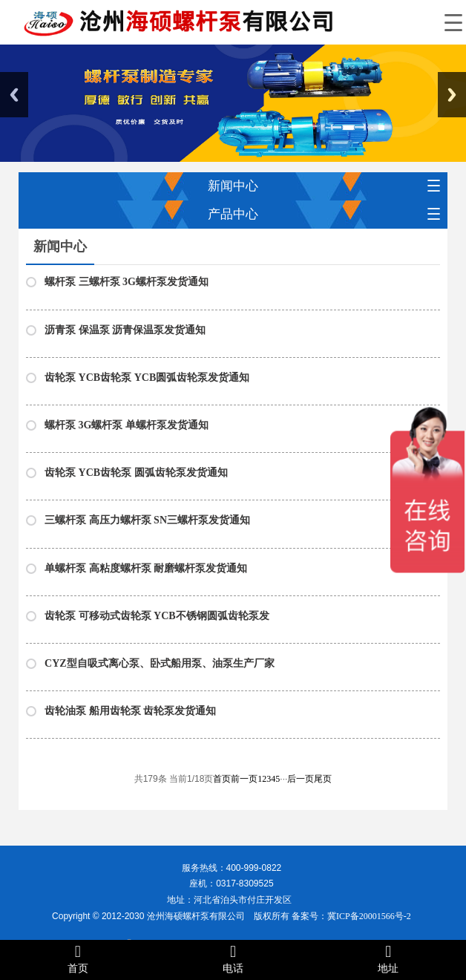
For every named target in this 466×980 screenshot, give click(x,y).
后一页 (301, 779)
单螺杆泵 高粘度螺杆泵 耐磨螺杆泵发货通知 (146, 568)
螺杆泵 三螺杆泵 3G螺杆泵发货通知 (127, 282)
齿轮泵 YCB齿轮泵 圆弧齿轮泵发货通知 (136, 473)
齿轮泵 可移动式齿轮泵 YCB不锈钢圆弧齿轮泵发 (157, 616)
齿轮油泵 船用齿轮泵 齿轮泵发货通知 (130, 711)
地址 (388, 959)
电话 (233, 959)
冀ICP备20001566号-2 (369, 916)
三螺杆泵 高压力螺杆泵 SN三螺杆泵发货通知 (147, 520)
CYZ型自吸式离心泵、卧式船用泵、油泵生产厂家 (160, 663)
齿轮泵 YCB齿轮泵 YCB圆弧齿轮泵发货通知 (147, 378)
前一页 (244, 779)
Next (452, 95)
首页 (222, 779)
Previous (14, 95)
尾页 (323, 779)
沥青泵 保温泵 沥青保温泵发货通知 (125, 330)
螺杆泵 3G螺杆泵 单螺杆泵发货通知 (127, 425)
